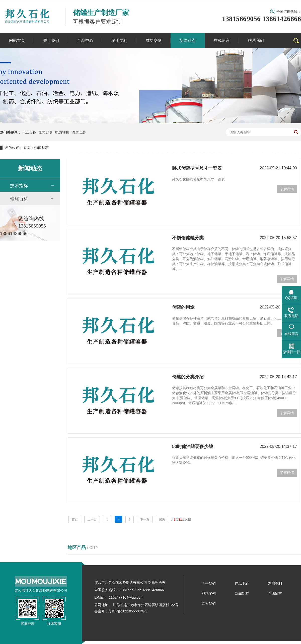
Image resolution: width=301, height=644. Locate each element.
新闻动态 (42, 148)
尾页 (162, 519)
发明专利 (275, 584)
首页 (27, 148)
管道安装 (79, 132)
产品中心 (242, 584)
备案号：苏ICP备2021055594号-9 (121, 611)
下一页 (145, 519)
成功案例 (209, 594)
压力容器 (46, 132)
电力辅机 (62, 132)
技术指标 (19, 186)
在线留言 (275, 594)
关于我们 (209, 584)
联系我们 (209, 604)
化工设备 (29, 132)
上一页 (92, 519)
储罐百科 (19, 199)
